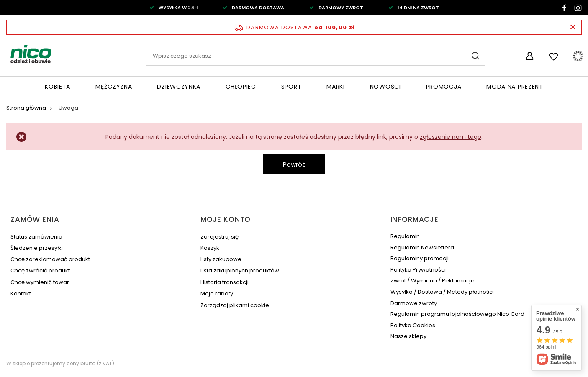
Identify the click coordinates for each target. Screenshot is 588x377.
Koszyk (210, 248)
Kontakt (21, 294)
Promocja (444, 87)
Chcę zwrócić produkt (40, 271)
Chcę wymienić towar (40, 282)
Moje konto (226, 219)
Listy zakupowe (221, 259)
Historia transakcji (225, 282)
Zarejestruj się (220, 237)
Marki (336, 87)
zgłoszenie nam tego (451, 137)
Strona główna (26, 108)
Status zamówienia (36, 237)
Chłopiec (241, 87)
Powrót (294, 164)
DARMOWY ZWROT (341, 8)
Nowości (385, 87)
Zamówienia (35, 219)
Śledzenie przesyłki (37, 248)
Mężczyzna (114, 87)
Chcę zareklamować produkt (50, 259)
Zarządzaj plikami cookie (235, 305)
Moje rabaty (217, 294)
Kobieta (58, 87)
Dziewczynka (179, 87)
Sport (291, 87)
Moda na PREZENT (515, 87)
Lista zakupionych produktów (240, 271)
